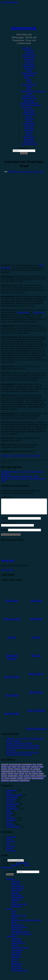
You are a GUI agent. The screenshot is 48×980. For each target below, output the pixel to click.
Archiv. (4, 863)
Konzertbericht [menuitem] (17, 889)
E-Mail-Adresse (8, 526)
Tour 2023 (20, 781)
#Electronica (29, 100)
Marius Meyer (29, 137)
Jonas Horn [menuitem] (16, 957)
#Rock (29, 80)
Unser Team (29, 110)
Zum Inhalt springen (9, 2)
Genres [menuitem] (9, 912)
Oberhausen (39, 779)
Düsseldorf (17, 772)
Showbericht (29, 59)
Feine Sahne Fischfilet (24, 775)
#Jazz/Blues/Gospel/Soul (31, 105)
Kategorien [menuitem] (11, 882)
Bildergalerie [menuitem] (17, 909)
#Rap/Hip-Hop (29, 96)
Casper (23, 770)
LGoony (41, 777)
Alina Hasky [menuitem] (16, 944)
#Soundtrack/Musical (29, 103)
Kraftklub (21, 777)
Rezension (29, 50)
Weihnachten (5, 784)
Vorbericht (29, 52)
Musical (21, 779)
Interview (29, 62)
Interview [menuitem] (15, 896)
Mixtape (10, 816)
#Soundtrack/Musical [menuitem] (20, 935)
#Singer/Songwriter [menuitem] (19, 930)
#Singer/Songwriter (29, 98)
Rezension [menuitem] (16, 884)
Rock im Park (39, 312)
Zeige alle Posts (7, 573)
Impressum (11, 844)
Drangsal (11, 772)
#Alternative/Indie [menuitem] (19, 919)
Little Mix (4, 779)
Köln (26, 777)
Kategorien (27, 48)
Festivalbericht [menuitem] (17, 891)
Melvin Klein (29, 142)
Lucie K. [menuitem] (15, 962)
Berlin (34, 768)
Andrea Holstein (29, 114)
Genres (27, 78)
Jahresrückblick (29, 66)
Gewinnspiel (29, 64)
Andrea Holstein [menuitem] (18, 946)
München (27, 779)
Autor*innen (27, 107)
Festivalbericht (29, 57)
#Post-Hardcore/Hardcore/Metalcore (33, 90)
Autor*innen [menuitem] (11, 939)
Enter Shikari (25, 772)
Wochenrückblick (13, 830)
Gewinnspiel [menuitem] (16, 898)
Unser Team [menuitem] (16, 941)
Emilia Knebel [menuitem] (17, 953)
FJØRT (33, 775)
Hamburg (39, 775)
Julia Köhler (29, 130)
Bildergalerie (29, 75)
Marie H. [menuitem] (15, 964)
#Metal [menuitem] (14, 921)
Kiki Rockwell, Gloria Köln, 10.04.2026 (23, 748)
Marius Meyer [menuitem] (17, 967)
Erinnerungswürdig (29, 73)
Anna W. (29, 116)
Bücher (9, 796)
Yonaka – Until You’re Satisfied (19, 746)
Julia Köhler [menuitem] (16, 960)
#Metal (29, 87)
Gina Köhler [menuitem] (16, 955)
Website (4, 533)
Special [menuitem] (14, 905)
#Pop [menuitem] (13, 916)
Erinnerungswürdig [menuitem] (19, 907)
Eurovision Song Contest (9, 775)
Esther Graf (37, 772)
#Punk (29, 94)
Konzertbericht (29, 55)
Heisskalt (4, 777)
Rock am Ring (23, 312)
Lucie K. (29, 132)
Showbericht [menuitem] (16, 893)
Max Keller (29, 139)
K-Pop (16, 777)
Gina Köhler (29, 126)
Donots (41, 770)
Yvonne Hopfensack (29, 144)
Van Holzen (28, 781)
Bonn (19, 770)
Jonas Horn (29, 128)
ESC (31, 772)
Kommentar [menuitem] (16, 903)
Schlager (7, 781)
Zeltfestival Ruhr (24, 784)
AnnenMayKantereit (15, 768)
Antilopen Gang (27, 768)
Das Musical (35, 770)
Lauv (30, 777)
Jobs (8, 847)
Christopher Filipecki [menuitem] (20, 951)
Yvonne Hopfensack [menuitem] (20, 973)
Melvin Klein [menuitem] (17, 971)
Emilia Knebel (29, 123)
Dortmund (4, 772)
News (8, 818)
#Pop (29, 82)
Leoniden (35, 777)
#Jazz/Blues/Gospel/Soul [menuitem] (22, 937)
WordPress (16, 868)
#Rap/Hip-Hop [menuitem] (17, 928)
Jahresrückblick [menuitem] (18, 900)
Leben (9, 814)
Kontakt (9, 851)
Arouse (27, 868)
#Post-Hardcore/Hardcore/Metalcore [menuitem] (26, 923)
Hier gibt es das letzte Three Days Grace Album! (21, 456)
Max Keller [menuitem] (16, 969)
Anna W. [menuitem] (15, 948)
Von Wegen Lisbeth (38, 781)
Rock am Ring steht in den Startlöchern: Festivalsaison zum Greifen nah (23, 756)
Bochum (14, 770)
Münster (33, 779)
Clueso (28, 770)
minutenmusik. (24, 28)
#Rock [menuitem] (14, 914)
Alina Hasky (29, 112)
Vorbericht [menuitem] (16, 887)
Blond (9, 770)
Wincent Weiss (14, 784)
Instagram (10, 777)
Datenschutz (11, 840)
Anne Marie (5, 768)
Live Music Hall (13, 779)
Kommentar (29, 68)
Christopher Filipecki (29, 120)
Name (4, 521)
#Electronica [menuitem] (16, 932)
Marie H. (29, 135)
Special (29, 71)
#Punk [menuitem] (14, 925)
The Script (13, 781)
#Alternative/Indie (29, 84)
